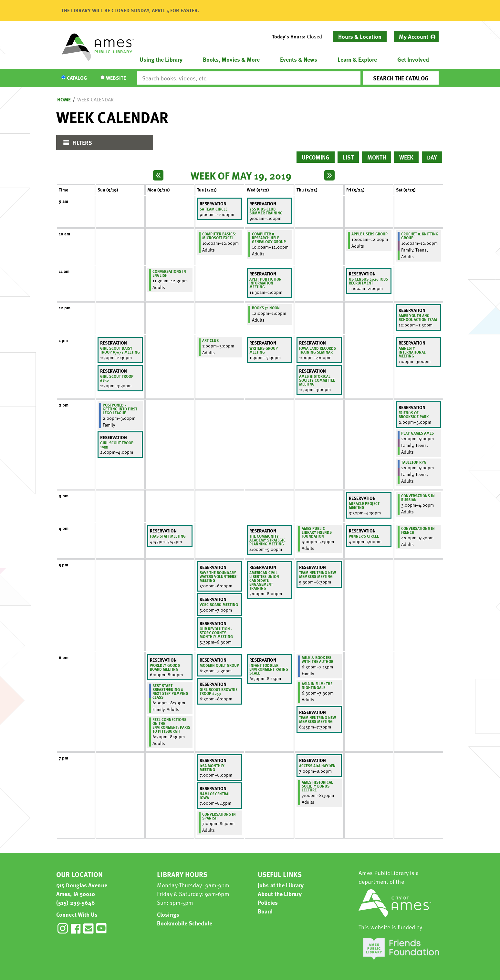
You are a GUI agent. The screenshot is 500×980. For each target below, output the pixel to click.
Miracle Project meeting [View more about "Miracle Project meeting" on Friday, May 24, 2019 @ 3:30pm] (364, 505)
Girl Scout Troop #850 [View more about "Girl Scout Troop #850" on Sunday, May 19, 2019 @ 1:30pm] (117, 378)
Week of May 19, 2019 (241, 175)
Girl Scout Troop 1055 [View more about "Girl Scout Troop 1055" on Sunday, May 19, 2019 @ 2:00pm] (117, 445)
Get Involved (413, 59)
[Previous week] (158, 175)
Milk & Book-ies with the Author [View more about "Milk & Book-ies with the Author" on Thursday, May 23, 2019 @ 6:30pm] (318, 659)
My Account (414, 36)
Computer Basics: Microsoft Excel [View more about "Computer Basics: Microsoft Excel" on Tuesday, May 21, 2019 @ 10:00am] (219, 236)
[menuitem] (416, 36)
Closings (168, 914)
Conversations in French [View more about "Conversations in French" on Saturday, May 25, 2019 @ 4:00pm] (418, 530)
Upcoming (316, 157)
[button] (300, 36)
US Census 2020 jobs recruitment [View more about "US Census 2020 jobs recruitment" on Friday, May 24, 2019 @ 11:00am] (368, 281)
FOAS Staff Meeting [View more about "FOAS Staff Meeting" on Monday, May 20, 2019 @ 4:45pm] (168, 536)
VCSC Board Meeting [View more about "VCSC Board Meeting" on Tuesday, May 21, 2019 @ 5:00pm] (219, 604)
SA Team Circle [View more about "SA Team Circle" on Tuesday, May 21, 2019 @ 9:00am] (214, 209)
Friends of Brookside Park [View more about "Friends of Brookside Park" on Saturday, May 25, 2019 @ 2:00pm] (414, 415)
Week (406, 157)
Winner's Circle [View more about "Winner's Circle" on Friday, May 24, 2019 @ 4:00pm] (364, 536)
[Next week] (329, 175)
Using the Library (161, 59)
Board (265, 911)
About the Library (280, 894)
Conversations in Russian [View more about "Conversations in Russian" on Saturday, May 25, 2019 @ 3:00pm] (418, 498)
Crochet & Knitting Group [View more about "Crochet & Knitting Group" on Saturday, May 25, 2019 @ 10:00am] (420, 236)
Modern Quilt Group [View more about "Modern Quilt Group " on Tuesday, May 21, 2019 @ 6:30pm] (219, 665)
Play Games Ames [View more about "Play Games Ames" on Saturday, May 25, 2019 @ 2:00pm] (417, 433)
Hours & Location (360, 36)
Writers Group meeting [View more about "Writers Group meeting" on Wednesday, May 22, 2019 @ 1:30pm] (264, 350)
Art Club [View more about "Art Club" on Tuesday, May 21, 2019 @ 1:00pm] (210, 340)
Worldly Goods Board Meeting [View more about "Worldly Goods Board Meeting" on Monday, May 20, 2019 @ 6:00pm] (165, 667)
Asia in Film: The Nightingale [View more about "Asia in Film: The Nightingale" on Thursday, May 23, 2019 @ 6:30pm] (317, 686)
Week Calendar (95, 99)
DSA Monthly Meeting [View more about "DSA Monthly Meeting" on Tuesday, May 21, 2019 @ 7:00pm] (212, 768)
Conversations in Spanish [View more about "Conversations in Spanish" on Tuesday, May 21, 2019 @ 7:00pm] (219, 816)
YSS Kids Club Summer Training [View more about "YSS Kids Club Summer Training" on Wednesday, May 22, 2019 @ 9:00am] (266, 211)
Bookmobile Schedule (185, 923)
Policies (268, 902)
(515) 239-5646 (76, 902)
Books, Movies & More (231, 59)
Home (64, 99)
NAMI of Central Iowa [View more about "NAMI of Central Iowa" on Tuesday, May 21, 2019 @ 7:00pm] (215, 796)
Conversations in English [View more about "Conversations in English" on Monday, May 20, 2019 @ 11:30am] (169, 273)
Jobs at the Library (281, 885)
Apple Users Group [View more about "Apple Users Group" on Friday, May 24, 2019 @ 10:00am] (370, 234)
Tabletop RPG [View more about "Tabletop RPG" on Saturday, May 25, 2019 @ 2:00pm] (414, 462)
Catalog (77, 78)
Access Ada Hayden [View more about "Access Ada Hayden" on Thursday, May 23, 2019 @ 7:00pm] (317, 766)
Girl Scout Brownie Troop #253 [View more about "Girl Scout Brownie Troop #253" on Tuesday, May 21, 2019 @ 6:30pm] (219, 691)
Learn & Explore (357, 59)
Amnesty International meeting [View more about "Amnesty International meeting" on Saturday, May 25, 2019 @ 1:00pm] (412, 352)
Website (116, 78)
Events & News (299, 59)
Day (432, 157)
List (348, 157)
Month (377, 157)
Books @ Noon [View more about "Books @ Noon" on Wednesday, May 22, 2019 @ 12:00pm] (266, 308)
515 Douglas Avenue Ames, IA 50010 (82, 889)
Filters (76, 144)
